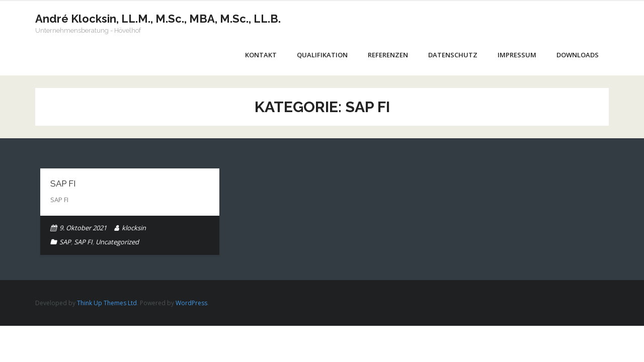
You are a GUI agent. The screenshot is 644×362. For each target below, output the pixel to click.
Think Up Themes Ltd (107, 303)
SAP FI (63, 184)
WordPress (191, 303)
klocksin (134, 228)
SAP (65, 242)
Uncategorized (117, 242)
